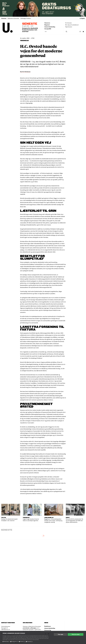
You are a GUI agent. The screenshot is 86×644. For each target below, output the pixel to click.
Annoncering (48, 630)
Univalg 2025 (48, 29)
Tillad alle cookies (76, 634)
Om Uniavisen (68, 23)
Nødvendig (7, 641)
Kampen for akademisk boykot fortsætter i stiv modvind (30, 30)
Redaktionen (48, 626)
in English (82, 18)
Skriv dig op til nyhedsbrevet (72, 25)
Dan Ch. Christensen (25, 72)
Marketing (30, 641)
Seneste (30, 24)
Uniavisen (4, 18)
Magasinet (47, 25)
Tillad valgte (60, 634)
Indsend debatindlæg (50, 27)
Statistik (23, 641)
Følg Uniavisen (69, 27)
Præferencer (15, 641)
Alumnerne (47, 23)
